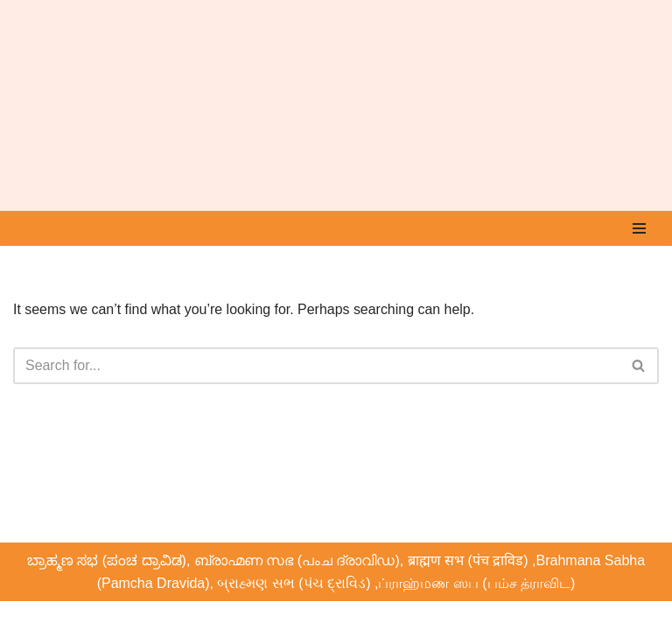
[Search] (316, 366)
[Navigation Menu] (639, 228)
